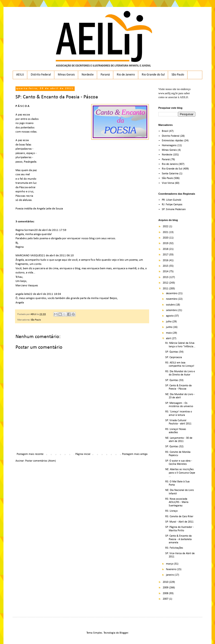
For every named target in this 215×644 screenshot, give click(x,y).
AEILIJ (20, 75)
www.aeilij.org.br (168, 93)
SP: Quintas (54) (174, 352)
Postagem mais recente (30, 454)
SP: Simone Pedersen (174, 209)
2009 (166, 588)
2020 (166, 238)
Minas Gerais (66, 75)
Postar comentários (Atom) (41, 461)
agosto (170, 316)
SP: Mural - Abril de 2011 (179, 522)
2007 (166, 599)
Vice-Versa (168, 183)
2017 (166, 255)
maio (169, 333)
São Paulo (178, 75)
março (170, 564)
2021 (166, 232)
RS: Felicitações (174, 548)
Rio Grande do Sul (153, 75)
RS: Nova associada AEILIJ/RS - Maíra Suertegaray (177, 502)
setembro (172, 310)
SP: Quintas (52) (174, 447)
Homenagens (169, 145)
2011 (166, 289)
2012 (166, 283)
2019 (166, 243)
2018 (166, 249)
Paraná (105, 75)
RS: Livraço (171, 511)
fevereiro (171, 569)
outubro (171, 305)
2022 (166, 227)
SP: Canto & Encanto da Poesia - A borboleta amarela (178, 539)
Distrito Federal (41, 75)
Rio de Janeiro (126, 75)
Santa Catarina (170, 174)
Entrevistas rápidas (173, 141)
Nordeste (88, 75)
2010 (166, 582)
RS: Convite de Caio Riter (179, 517)
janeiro (170, 575)
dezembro (172, 293)
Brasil (165, 131)
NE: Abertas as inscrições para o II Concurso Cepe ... (180, 473)
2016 (166, 260)
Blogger (124, 633)
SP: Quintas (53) (174, 380)
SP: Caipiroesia (174, 357)
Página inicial (83, 454)
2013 (166, 277)
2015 (166, 266)
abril (169, 339)
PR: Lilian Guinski (172, 200)
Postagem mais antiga (135, 454)
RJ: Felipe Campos (172, 205)
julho (169, 322)
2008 (166, 593)
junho (169, 327)
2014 (166, 272)
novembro (172, 299)
